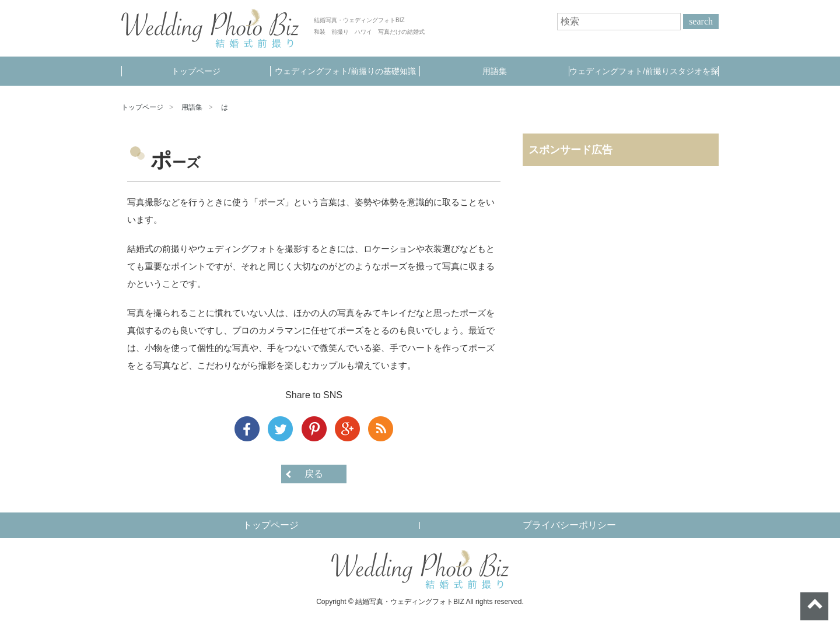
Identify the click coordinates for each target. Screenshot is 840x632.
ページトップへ (814, 606)
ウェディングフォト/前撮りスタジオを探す (644, 76)
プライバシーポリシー (569, 525)
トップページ (196, 71)
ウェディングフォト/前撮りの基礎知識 (345, 71)
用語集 (495, 71)
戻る (314, 474)
